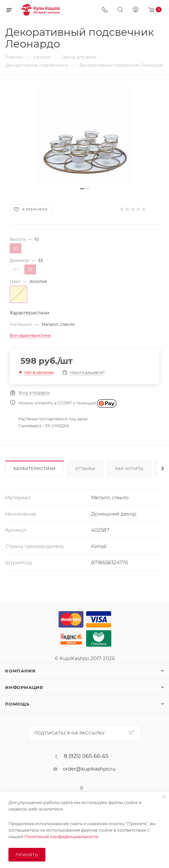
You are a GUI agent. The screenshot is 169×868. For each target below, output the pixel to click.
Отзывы (85, 469)
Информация (24, 687)
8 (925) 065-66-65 (86, 756)
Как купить (129, 469)
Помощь (17, 704)
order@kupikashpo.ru (89, 769)
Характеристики (35, 469)
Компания (20, 671)
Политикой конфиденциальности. (62, 836)
